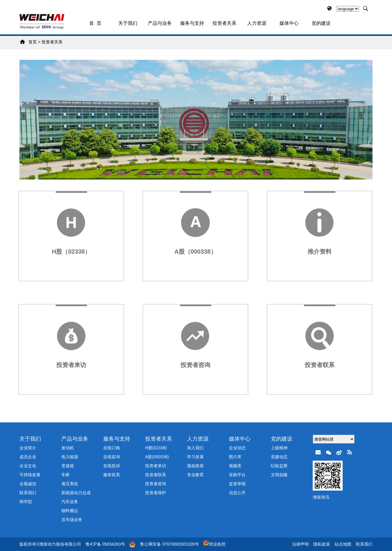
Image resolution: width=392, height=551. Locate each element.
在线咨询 (112, 457)
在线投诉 (112, 466)
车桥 (66, 475)
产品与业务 (160, 23)
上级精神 (279, 448)
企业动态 (237, 448)
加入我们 (195, 448)
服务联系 (112, 475)
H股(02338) (156, 448)
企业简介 (28, 448)
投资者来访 (156, 466)
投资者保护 (156, 493)
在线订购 (112, 448)
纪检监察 (279, 466)
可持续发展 (30, 475)
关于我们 (128, 23)
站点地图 (343, 544)
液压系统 (70, 484)
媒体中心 (289, 23)
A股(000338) (157, 457)
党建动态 (279, 457)
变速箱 (68, 466)
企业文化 (28, 466)
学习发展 (195, 457)
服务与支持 (192, 23)
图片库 (235, 457)
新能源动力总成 (76, 493)
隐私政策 (322, 544)
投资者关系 (224, 23)
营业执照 (215, 544)
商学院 (26, 502)
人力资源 (257, 23)
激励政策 (195, 466)
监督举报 (237, 484)
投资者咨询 (156, 484)
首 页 (95, 23)
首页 (33, 42)
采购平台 (237, 475)
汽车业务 (70, 502)
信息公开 (237, 493)
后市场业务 (72, 520)
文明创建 (279, 475)
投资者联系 (156, 475)
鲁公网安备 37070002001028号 (170, 544)
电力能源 (70, 457)
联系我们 (28, 493)
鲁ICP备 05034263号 (105, 544)
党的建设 (321, 23)
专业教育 (195, 475)
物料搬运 (70, 511)
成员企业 (28, 457)
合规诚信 (28, 484)
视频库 (235, 466)
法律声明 (300, 544)
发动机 (68, 448)
